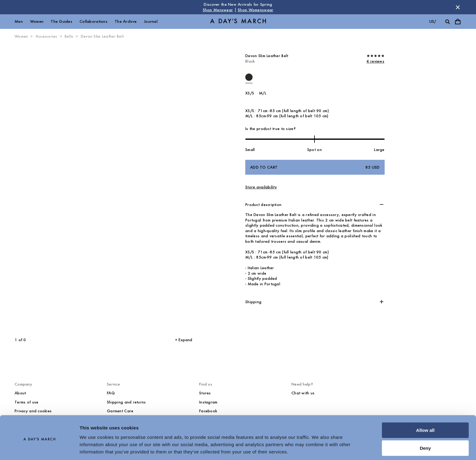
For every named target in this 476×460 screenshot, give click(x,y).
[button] (315, 205)
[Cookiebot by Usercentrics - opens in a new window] (39, 448)
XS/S (250, 93)
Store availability (261, 187)
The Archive (126, 21)
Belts (69, 36)
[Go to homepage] (238, 22)
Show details (94, 448)
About (20, 393)
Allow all (425, 410)
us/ (433, 21)
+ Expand (184, 340)
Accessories (46, 36)
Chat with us (303, 393)
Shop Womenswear (255, 10)
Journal (151, 21)
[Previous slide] (48, 188)
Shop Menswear (218, 10)
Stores (205, 393)
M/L (263, 93)
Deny (425, 427)
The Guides (61, 21)
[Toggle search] (447, 22)
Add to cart (315, 167)
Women (37, 21)
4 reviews (375, 61)
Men (19, 21)
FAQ (111, 393)
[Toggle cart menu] (458, 22)
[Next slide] (144, 188)
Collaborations (93, 21)
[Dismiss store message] (458, 7)
